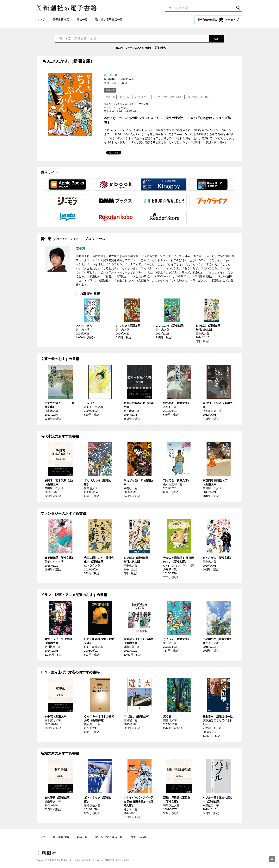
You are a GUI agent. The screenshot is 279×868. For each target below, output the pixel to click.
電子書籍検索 (61, 20)
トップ (41, 20)
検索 (238, 8)
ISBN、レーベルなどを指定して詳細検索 (141, 48)
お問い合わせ (138, 837)
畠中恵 (108, 75)
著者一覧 (82, 20)
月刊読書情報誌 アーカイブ (218, 20)
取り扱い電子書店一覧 (109, 20)
